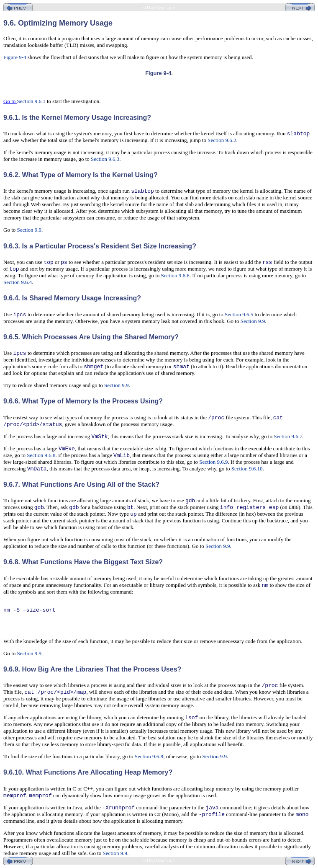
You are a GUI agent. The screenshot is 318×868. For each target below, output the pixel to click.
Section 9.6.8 (41, 455)
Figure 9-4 (15, 57)
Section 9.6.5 (239, 314)
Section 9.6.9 (213, 462)
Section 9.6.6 (175, 275)
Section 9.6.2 (222, 140)
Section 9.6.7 (288, 436)
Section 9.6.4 (18, 282)
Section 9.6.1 (31, 101)
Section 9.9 (29, 230)
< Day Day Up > (159, 8)
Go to (10, 101)
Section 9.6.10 (247, 469)
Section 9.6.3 (105, 159)
